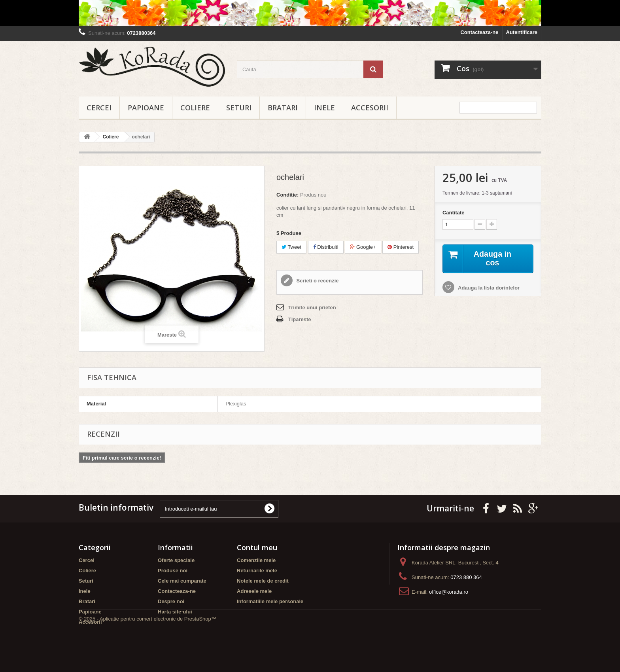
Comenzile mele (256, 560)
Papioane (146, 108)
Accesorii (370, 108)
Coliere (195, 108)
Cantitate (454, 213)
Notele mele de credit (263, 581)
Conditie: (287, 195)
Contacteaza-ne (479, 32)
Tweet (291, 247)
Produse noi (173, 571)
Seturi (239, 108)
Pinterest (401, 247)
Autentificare (522, 32)
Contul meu (257, 547)
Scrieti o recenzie (317, 281)
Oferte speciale (176, 560)
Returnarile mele (257, 571)
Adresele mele (254, 591)
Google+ (363, 247)
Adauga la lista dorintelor (488, 288)
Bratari (283, 108)
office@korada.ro (449, 592)
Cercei (99, 108)
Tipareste (300, 319)
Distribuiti (326, 247)
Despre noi (171, 601)
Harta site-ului (175, 612)
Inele (324, 108)
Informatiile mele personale (270, 601)
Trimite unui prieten (312, 308)
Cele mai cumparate (182, 581)
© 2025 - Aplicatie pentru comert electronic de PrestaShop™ (147, 650)
